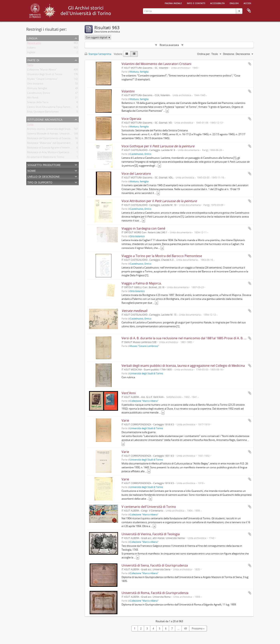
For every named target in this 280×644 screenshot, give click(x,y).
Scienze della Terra (38, 103)
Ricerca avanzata (169, 45)
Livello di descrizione (44, 176)
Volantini (128, 91)
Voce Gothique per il (158, 146)
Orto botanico (35, 84)
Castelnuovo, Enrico (38, 94)
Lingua (32, 38)
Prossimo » (198, 628)
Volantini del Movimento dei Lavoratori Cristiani (156, 64)
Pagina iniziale (173, 3)
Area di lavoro (249, 11)
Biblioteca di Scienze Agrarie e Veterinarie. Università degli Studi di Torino (69, 148)
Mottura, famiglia (37, 89)
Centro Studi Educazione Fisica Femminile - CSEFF (55, 108)
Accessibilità (217, 3)
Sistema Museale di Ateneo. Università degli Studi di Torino (61, 134)
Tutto (30, 66)
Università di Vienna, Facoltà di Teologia (151, 534)
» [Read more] (167, 111)
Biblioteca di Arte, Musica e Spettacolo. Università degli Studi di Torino (67, 153)
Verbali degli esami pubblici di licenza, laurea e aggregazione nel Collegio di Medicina (183, 366)
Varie (125, 420)
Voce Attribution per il (159, 201)
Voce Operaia (131, 119)
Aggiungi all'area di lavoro (250, 64)
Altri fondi (33, 98)
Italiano (31, 48)
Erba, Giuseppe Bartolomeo (43, 112)
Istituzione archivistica (45, 119)
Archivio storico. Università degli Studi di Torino (54, 130)
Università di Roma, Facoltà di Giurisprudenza (155, 593)
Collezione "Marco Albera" (42, 70)
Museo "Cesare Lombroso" (42, 80)
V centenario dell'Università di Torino (149, 507)
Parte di (33, 60)
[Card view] (127, 54)
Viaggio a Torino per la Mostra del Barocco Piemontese (162, 256)
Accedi (247, 3)
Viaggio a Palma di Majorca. (142, 283)
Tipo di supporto (40, 182)
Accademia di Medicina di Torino (46, 158)
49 (185, 628)
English (234, 3)
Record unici (34, 44)
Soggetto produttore (44, 165)
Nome (32, 170)
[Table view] (134, 54)
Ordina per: (204, 54)
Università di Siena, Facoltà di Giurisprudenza (155, 565)
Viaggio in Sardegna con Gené (143, 228)
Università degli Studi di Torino (45, 75)
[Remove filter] (109, 37)
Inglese (31, 53)
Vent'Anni (129, 393)
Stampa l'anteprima (98, 54)
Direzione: (229, 54)
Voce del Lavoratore (136, 174)
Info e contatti (196, 3)
